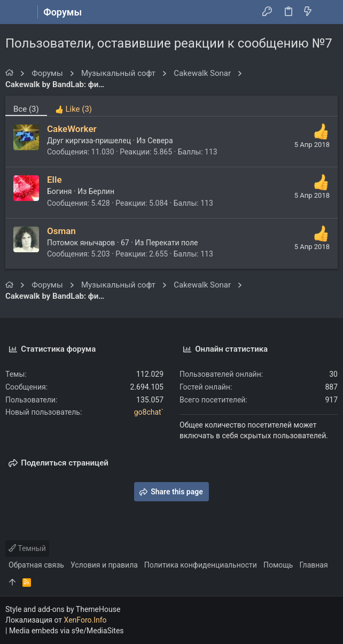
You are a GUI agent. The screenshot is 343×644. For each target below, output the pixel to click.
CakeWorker (72, 129)
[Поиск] (327, 12)
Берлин (102, 191)
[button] (16, 12)
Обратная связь (36, 565)
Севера (160, 141)
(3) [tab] (26, 109)
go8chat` (149, 412)
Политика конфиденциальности (201, 565)
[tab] (73, 106)
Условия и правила (104, 565)
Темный (27, 548)
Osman (61, 231)
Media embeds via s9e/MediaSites (67, 631)
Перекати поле (172, 243)
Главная (313, 565)
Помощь (278, 565)
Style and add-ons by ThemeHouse (63, 609)
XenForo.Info (85, 620)
